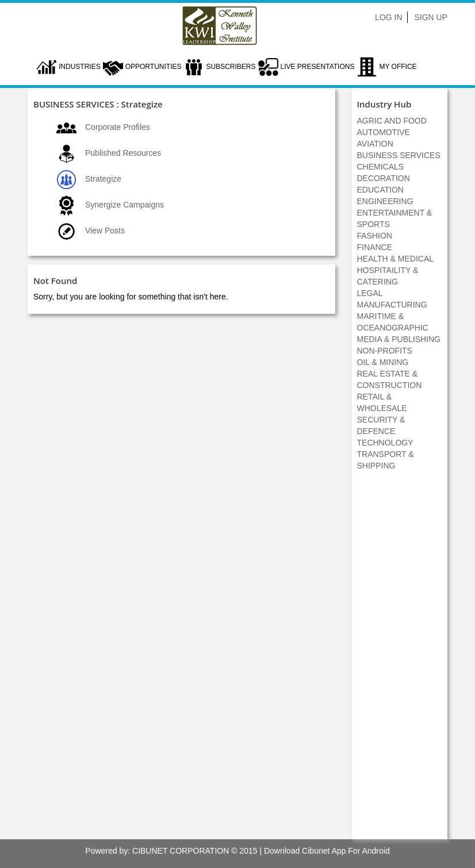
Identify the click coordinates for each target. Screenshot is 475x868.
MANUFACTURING (392, 305)
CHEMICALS (381, 167)
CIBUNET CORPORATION (181, 851)
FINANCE (375, 247)
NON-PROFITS (385, 351)
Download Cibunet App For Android (327, 851)
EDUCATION (380, 190)
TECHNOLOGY (385, 443)
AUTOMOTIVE (384, 132)
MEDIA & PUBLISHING (399, 339)
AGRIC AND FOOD (392, 121)
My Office (398, 67)
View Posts (105, 231)
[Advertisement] (399, 661)
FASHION (375, 236)
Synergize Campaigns (125, 205)
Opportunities (154, 67)
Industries (80, 67)
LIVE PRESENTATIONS (318, 67)
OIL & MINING (383, 362)
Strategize (103, 179)
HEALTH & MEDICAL (396, 259)
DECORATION (384, 178)
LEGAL (370, 293)
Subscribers (231, 67)
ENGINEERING (385, 201)
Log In (388, 17)
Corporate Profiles (118, 127)
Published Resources (123, 153)
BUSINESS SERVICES (399, 155)
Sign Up (431, 17)
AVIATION (375, 144)
